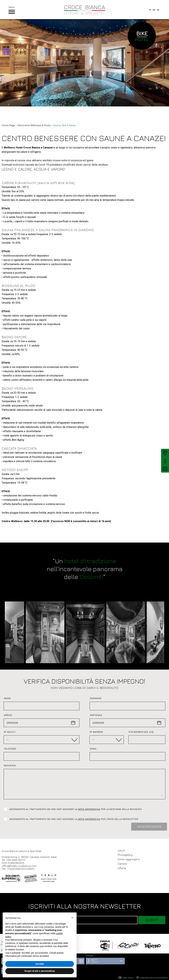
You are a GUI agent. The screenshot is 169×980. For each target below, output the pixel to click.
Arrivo (8, 715)
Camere (122, 864)
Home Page (8, 125)
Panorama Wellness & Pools (34, 125)
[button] (105, 971)
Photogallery (125, 855)
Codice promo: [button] (126, 978)
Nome (7, 698)
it (150, 10)
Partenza (96, 715)
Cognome (96, 698)
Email (93, 749)
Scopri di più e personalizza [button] (40, 971)
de (158, 10)
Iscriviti (152, 920)
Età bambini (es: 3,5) (141, 732)
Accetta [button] (40, 964)
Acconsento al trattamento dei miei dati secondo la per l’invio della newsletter (74, 819)
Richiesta (10, 765)
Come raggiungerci (129, 859)
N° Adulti (10, 732)
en (154, 10)
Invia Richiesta (149, 827)
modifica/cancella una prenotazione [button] (152, 978)
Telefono (10, 749)
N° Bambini (96, 732)
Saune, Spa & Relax (64, 125)
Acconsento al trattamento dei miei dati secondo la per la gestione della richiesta (76, 809)
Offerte (122, 868)
